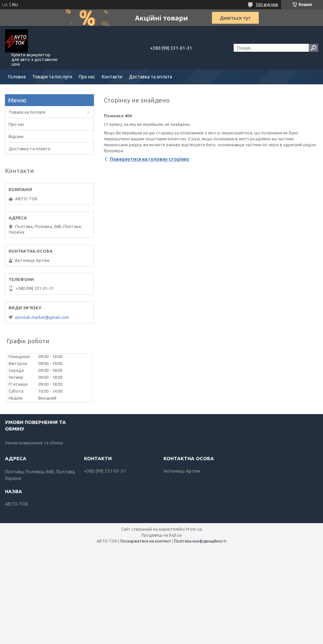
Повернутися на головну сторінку (149, 159)
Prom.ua (194, 529)
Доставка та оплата (150, 77)
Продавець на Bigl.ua (161, 535)
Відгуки (16, 136)
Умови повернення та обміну (34, 443)
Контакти (112, 77)
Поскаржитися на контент (146, 541)
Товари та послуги (52, 77)
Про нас (87, 77)
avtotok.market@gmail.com (42, 317)
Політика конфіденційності (200, 541)
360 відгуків (267, 4)
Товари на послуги (27, 112)
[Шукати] (313, 48)
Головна (17, 77)
